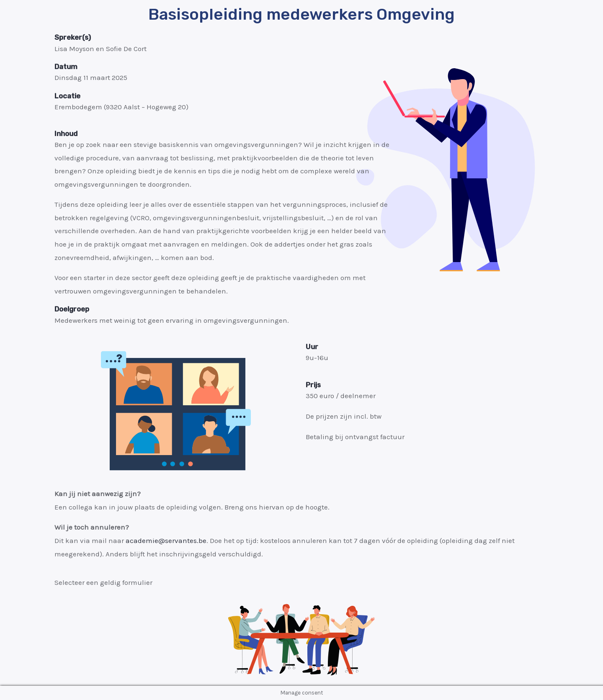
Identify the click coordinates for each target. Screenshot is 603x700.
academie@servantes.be (166, 540)
